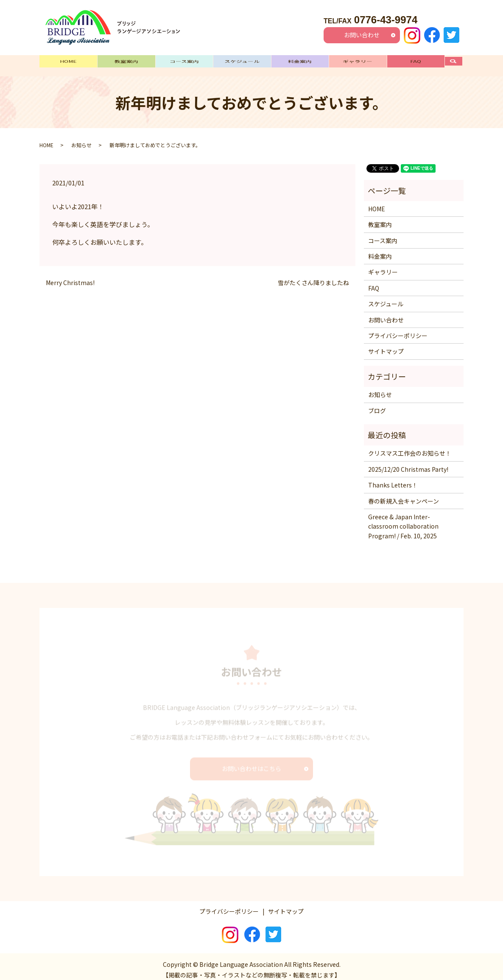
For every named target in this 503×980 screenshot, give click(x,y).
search (458, 62)
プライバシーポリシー (398, 329)
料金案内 (300, 62)
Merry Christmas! (70, 276)
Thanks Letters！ (393, 479)
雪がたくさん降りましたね (313, 276)
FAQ (416, 62)
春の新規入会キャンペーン (404, 495)
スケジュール (242, 62)
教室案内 (126, 62)
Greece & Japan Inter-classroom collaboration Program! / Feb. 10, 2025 (403, 520)
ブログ (377, 404)
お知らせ (81, 139)
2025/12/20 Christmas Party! (408, 463)
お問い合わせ (362, 35)
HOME (68, 62)
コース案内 (184, 62)
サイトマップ (386, 345)
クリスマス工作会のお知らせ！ (410, 447)
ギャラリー (358, 62)
